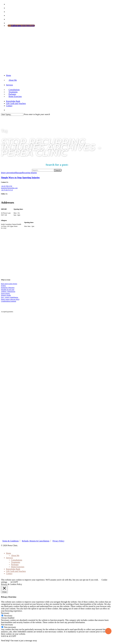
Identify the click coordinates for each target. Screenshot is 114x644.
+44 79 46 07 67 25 (7, 190)
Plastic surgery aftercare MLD (10, 299)
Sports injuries (5, 293)
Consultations (17, 560)
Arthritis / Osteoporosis (8, 291)
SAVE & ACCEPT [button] (9, 636)
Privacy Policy (58, 541)
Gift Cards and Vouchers (16, 103)
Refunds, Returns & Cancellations (36, 541)
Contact (9, 106)
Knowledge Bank (13, 101)
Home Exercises (15, 96)
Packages (15, 564)
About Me (13, 80)
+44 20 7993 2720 (7, 186)
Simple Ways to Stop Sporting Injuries (20, 178)
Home (9, 75)
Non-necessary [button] (7, 625)
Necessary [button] (5, 613)
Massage (19, 173)
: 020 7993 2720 (23, 26)
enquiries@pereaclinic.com (9, 188)
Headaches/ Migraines (8, 288)
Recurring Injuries (30, 173)
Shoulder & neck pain (8, 290)
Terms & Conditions (10, 541)
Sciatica (3, 286)
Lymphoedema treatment (9, 301)
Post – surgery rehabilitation (10, 297)
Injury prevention (8, 173)
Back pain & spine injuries (9, 284)
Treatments (16, 562)
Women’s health (6, 295)
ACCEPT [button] (14, 582)
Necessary (8, 616)
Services (9, 85)
